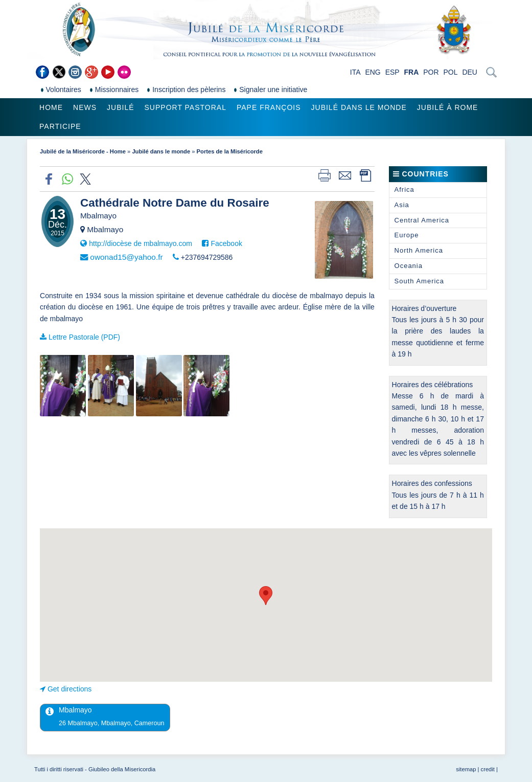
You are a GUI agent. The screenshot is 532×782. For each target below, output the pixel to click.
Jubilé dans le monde (359, 107)
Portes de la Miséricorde (230, 151)
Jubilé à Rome (448, 107)
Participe (60, 126)
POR (431, 72)
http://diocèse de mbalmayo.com (141, 243)
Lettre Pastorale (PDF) (84, 337)
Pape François (269, 107)
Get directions (70, 689)
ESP (392, 72)
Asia (402, 205)
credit (488, 769)
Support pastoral (186, 107)
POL (450, 72)
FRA (412, 72)
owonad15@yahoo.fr (126, 257)
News (85, 107)
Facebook (226, 243)
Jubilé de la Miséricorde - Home (83, 151)
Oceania (409, 266)
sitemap (466, 769)
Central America (422, 220)
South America (420, 281)
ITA (355, 72)
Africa (404, 189)
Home (51, 107)
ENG (373, 72)
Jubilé (120, 107)
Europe (407, 235)
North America (419, 250)
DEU (470, 72)
